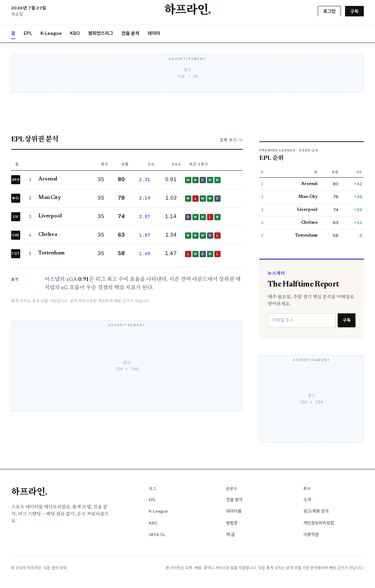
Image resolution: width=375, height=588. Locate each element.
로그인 (329, 11)
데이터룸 (234, 511)
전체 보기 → (231, 140)
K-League (51, 33)
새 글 (231, 535)
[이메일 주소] (302, 320)
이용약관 (311, 535)
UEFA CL (157, 535)
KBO (75, 33)
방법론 (232, 523)
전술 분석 (131, 33)
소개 (307, 500)
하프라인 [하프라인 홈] (187, 11)
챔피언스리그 (101, 33)
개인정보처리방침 (319, 523)
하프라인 (29, 493)
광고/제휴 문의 (316, 511)
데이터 (154, 33)
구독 (354, 11)
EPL (28, 33)
